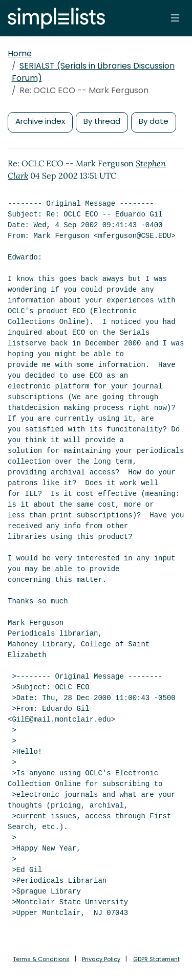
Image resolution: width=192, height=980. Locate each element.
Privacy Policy (101, 959)
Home (20, 53)
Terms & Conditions (41, 959)
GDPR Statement (156, 959)
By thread (102, 121)
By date (154, 121)
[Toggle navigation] (175, 18)
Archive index (40, 121)
